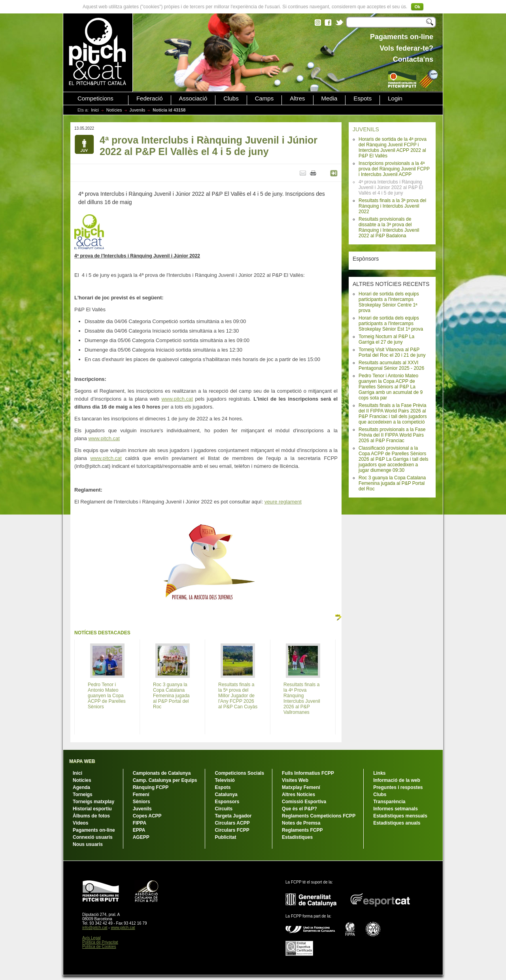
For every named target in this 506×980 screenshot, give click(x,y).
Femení (141, 795)
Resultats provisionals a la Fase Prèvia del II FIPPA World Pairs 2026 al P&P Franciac (392, 435)
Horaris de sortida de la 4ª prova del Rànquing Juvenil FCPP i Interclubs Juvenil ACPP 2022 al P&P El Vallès (393, 148)
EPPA (139, 830)
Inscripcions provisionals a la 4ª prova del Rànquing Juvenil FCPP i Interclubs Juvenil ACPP (394, 169)
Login (395, 98)
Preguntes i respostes (398, 787)
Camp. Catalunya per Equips (165, 780)
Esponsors (227, 802)
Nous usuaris (88, 844)
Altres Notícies (298, 795)
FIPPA (140, 823)
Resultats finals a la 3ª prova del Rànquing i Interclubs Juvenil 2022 (392, 206)
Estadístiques (297, 837)
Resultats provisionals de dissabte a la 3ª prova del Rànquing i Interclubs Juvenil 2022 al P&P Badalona (389, 227)
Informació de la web (397, 780)
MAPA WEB (82, 761)
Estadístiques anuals (397, 823)
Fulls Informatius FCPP (308, 773)
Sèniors (142, 802)
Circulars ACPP (232, 823)
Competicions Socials (239, 773)
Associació (193, 98)
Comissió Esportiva (304, 802)
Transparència (389, 802)
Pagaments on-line (94, 830)
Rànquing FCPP (151, 787)
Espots (363, 98)
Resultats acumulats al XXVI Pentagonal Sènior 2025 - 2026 (391, 365)
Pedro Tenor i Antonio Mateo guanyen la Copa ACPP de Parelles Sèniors (107, 696)
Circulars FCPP (232, 830)
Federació (150, 98)
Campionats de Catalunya (162, 773)
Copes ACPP (147, 816)
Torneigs (83, 795)
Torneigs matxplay (93, 802)
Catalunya (226, 795)
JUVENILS (366, 129)
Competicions (95, 98)
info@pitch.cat (95, 928)
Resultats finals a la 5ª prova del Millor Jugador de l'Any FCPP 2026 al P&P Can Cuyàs (238, 696)
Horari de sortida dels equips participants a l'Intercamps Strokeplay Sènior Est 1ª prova (391, 324)
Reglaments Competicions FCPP (319, 816)
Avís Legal (92, 938)
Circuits (224, 809)
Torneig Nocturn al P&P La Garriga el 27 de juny (386, 339)
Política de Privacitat (100, 942)
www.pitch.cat (177, 399)
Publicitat (225, 837)
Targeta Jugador (233, 816)
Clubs (231, 98)
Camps (264, 98)
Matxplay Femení (301, 787)
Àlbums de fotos (91, 816)
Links (379, 773)
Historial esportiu (92, 809)
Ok (417, 7)
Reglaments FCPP (302, 830)
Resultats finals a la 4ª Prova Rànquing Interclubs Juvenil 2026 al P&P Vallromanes (302, 698)
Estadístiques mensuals (400, 816)
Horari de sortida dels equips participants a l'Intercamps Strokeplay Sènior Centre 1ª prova (389, 302)
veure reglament (283, 502)
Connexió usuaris (93, 837)
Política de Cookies (99, 947)
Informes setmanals (396, 809)
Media (329, 98)
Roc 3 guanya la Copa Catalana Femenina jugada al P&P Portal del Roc (392, 483)
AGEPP (141, 837)
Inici (95, 110)
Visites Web (295, 780)
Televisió (225, 780)
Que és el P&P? (299, 809)
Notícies (114, 110)
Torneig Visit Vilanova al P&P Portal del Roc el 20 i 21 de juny (392, 352)
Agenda (81, 787)
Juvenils (138, 110)
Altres (297, 98)
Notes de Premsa (301, 823)
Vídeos (80, 823)
